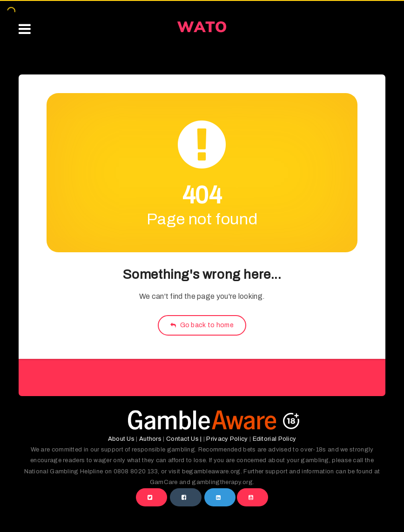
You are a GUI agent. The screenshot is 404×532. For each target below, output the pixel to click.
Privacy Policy (227, 439)
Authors (150, 439)
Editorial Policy (275, 439)
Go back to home (202, 325)
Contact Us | (184, 439)
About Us (121, 439)
